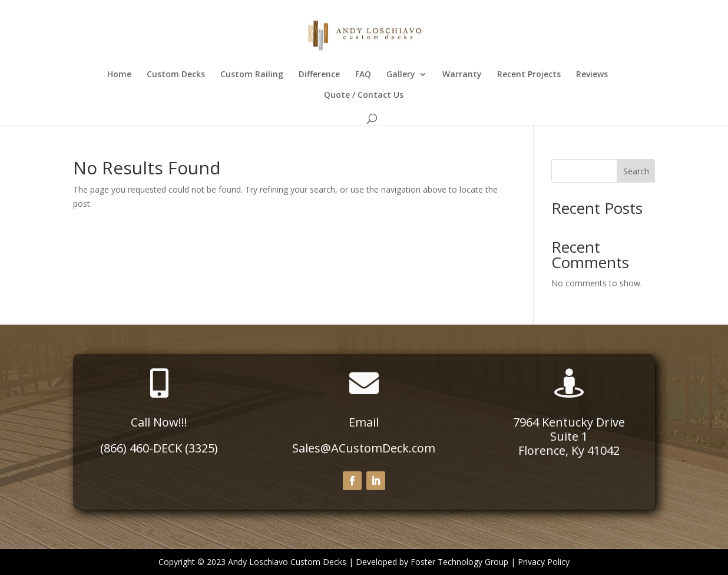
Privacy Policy (544, 562)
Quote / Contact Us (364, 95)
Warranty (462, 75)
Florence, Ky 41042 (569, 450)
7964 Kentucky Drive (569, 422)
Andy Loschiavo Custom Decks (287, 562)
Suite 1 (569, 436)
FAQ (363, 75)
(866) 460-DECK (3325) (159, 448)
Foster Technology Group (459, 562)
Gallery (401, 75)
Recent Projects (529, 75)
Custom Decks (176, 75)
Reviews (592, 75)
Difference (319, 75)
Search (636, 171)
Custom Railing (252, 75)
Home (119, 75)
